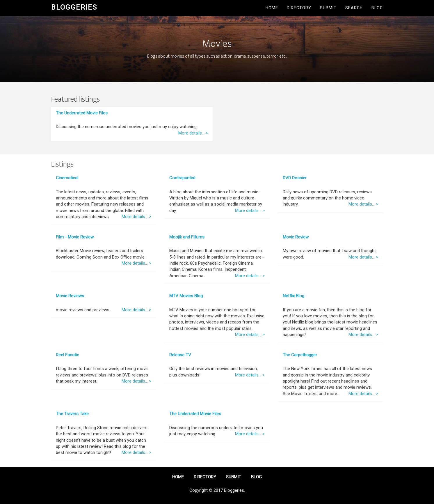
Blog (377, 8)
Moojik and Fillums (187, 237)
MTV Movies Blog (186, 296)
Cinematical (67, 178)
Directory (299, 8)
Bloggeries (74, 7)
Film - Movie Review (75, 237)
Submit (328, 8)
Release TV (180, 355)
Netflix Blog (294, 296)
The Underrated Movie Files (82, 113)
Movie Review (296, 237)
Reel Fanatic (67, 355)
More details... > (193, 133)
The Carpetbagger (300, 355)
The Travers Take (72, 414)
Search (354, 8)
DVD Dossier (295, 178)
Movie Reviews (70, 296)
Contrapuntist (182, 178)
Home (272, 8)
